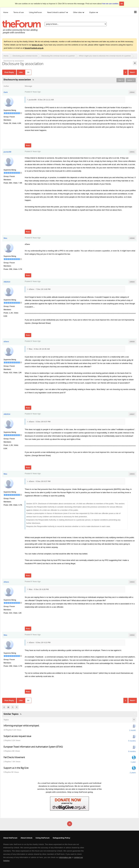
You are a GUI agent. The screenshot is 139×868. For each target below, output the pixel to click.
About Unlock (27, 838)
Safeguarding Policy (61, 838)
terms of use (37, 45)
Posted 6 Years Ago (33, 92)
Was (5, 238)
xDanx (6, 342)
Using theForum (42, 838)
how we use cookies (110, 4)
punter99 (7, 152)
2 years (133, 773)
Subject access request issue (17, 736)
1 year (133, 762)
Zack (6, 92)
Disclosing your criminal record (25, 56)
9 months (132, 751)
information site (65, 857)
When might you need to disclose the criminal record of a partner (105, 56)
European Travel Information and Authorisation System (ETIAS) (33, 747)
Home (6, 56)
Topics (6, 720)
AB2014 (7, 282)
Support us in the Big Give (16, 768)
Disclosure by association (14, 61)
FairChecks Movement (14, 757)
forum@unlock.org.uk (34, 48)
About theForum (10, 838)
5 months (132, 741)
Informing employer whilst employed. (22, 726)
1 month (132, 730)
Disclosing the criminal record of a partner (58, 56)
